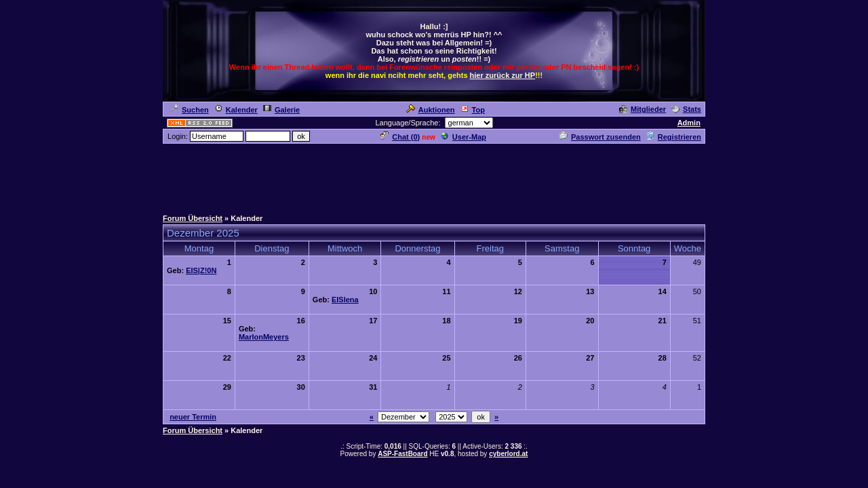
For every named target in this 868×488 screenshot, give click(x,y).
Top (473, 110)
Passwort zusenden (600, 137)
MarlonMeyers (264, 337)
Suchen (190, 110)
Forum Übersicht (193, 218)
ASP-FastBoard (402, 454)
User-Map (463, 137)
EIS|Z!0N (201, 270)
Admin (689, 123)
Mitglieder (643, 109)
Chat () (400, 137)
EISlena (345, 300)
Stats (686, 109)
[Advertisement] (434, 176)
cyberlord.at (508, 454)
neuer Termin (193, 417)
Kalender (236, 110)
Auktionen (431, 110)
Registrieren (674, 137)
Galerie (281, 110)
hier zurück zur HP (503, 75)
